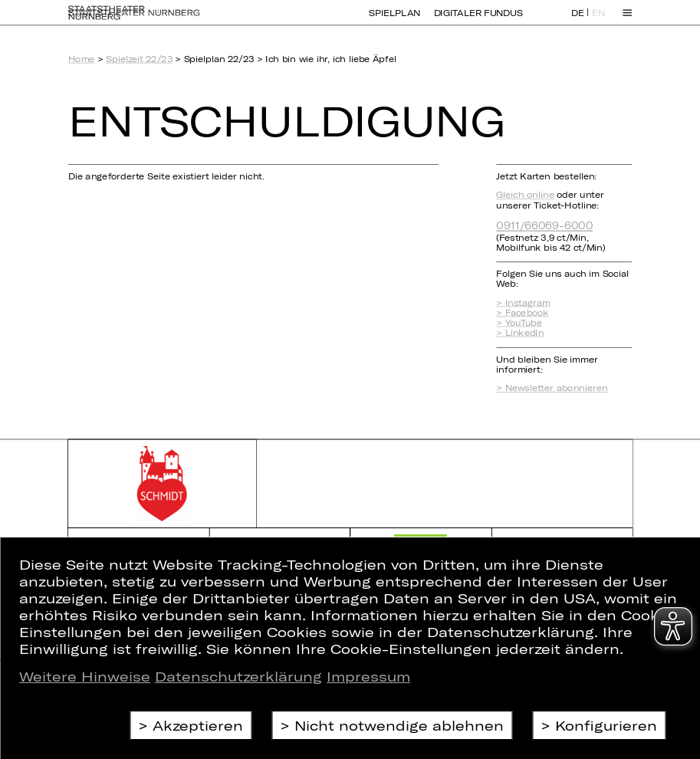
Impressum (368, 676)
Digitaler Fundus (478, 20)
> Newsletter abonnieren (552, 388)
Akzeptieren (198, 725)
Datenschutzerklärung (238, 676)
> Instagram (523, 302)
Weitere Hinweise (85, 676)
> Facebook (522, 312)
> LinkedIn (520, 333)
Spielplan (394, 20)
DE (578, 21)
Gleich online (525, 195)
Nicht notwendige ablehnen (399, 725)
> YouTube (519, 323)
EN (598, 21)
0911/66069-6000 (544, 225)
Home (81, 59)
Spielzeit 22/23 (139, 59)
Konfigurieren (606, 725)
